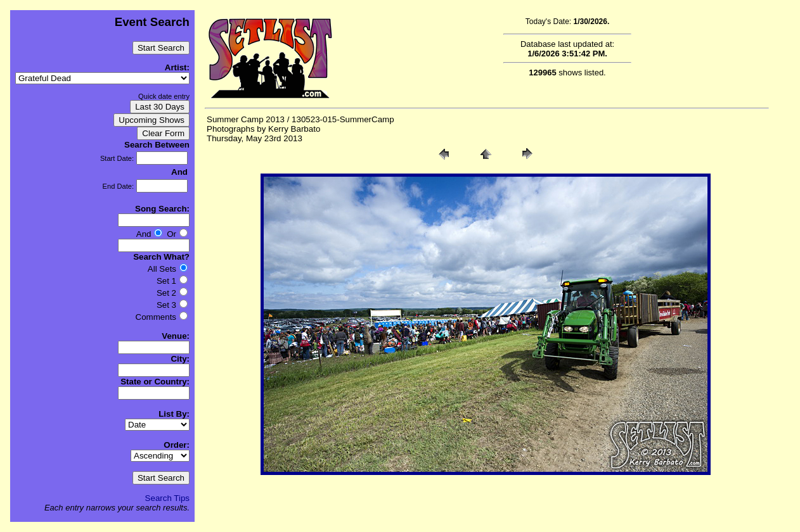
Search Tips (167, 498)
